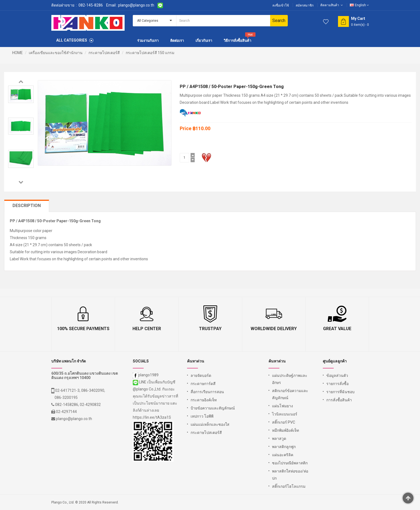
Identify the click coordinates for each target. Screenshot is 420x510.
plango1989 (146, 375)
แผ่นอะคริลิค (283, 455)
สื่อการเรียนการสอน (207, 392)
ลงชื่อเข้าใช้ (281, 5)
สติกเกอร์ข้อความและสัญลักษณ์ (290, 394)
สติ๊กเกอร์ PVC (284, 422)
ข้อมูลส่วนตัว (337, 376)
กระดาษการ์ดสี (203, 384)
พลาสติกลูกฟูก (284, 447)
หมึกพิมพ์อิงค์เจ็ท (285, 430)
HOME (18, 53)
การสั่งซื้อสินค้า (339, 400)
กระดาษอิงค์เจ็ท (204, 400)
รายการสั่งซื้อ (337, 384)
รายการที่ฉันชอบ (340, 392)
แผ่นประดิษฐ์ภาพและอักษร (290, 379)
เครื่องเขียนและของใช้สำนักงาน (56, 53)
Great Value (337, 329)
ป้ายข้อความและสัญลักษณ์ (213, 408)
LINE (140, 382)
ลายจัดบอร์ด (201, 376)
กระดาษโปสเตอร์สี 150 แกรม (150, 53)
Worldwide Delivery (274, 329)
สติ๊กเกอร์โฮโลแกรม (289, 486)
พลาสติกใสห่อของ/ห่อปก (290, 475)
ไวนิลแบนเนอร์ (285, 414)
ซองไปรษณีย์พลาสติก (290, 463)
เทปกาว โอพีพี (202, 416)
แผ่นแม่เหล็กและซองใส (210, 424)
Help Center (147, 329)
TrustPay (210, 329)
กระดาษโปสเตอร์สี (104, 53)
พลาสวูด (279, 439)
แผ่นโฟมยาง (282, 406)
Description (27, 206)
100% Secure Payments (83, 329)
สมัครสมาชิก (305, 5)
